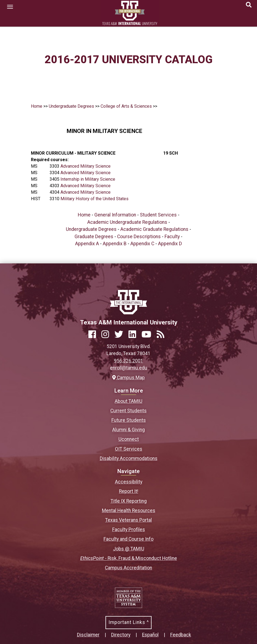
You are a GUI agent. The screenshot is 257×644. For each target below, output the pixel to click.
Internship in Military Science (88, 179)
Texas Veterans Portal (128, 520)
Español (150, 635)
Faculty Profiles (129, 530)
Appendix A (87, 244)
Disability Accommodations (129, 458)
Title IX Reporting (129, 501)
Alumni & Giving (128, 430)
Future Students (129, 420)
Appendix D (170, 244)
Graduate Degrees (94, 237)
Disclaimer (88, 635)
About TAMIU (128, 401)
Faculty (172, 237)
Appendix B (115, 244)
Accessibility (129, 482)
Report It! (129, 491)
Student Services (158, 215)
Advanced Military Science (86, 166)
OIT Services (129, 449)
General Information (115, 215)
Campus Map (128, 378)
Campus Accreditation (128, 568)
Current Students (128, 411)
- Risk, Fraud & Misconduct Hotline (129, 558)
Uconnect (129, 439)
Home (37, 106)
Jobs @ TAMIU (129, 549)
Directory (121, 635)
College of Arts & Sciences (126, 106)
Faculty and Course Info (128, 539)
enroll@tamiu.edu (129, 368)
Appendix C (142, 244)
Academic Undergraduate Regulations (127, 222)
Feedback (181, 635)
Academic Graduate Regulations (154, 229)
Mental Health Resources (129, 511)
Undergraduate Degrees (71, 106)
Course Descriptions (139, 237)
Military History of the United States (94, 199)
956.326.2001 (128, 361)
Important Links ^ (129, 622)
